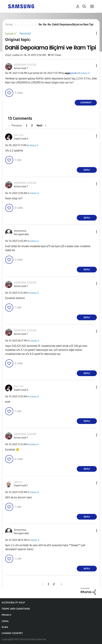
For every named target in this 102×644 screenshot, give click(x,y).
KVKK (5, 627)
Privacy (7, 615)
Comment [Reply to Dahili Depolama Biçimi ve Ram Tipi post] (86, 103)
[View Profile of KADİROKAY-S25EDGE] (25, 65)
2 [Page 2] (32, 126)
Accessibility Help (13, 603)
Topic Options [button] (91, 33)
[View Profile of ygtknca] (18, 482)
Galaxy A (85, 73)
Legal (5, 621)
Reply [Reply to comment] (87, 170)
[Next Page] (41, 126)
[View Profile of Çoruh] (73, 73)
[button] (91, 66)
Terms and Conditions (16, 609)
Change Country (12, 633)
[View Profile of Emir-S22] (19, 135)
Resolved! (25, 34)
